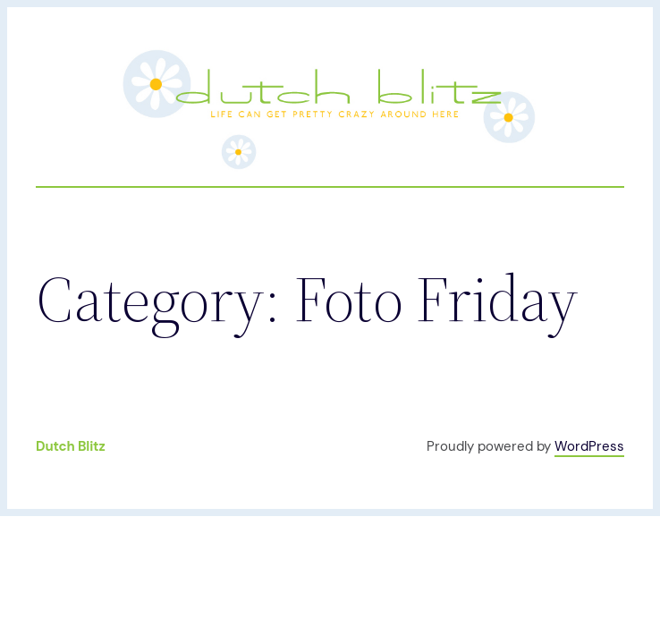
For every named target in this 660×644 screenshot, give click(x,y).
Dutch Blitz (71, 446)
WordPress (589, 446)
